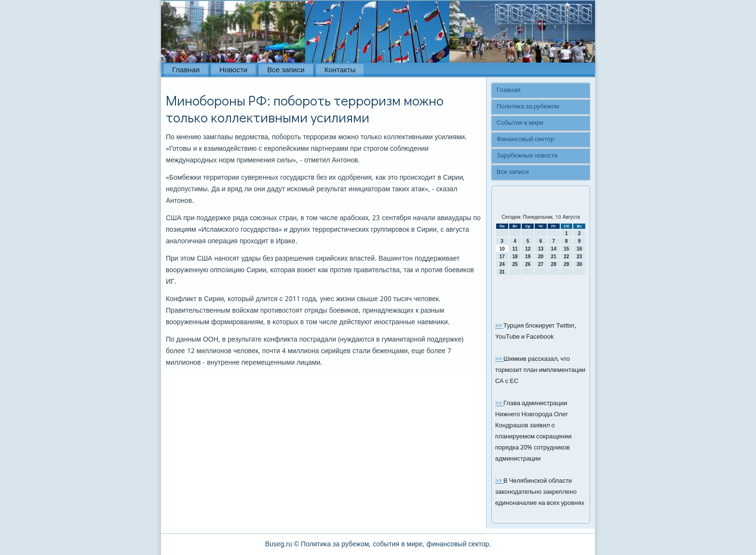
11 (515, 249)
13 (541, 249)
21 (554, 257)
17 (502, 257)
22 (566, 257)
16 (579, 249)
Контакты (340, 70)
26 (528, 264)
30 (579, 264)
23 (579, 257)
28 (554, 264)
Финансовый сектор (525, 139)
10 (502, 249)
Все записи (286, 70)
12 (528, 249)
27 (541, 264)
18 (515, 257)
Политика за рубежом (528, 107)
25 (515, 264)
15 (566, 249)
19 (528, 257)
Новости (233, 70)
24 (502, 264)
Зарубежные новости (527, 156)
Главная (186, 70)
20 (541, 257)
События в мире (520, 123)
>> (499, 326)
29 (566, 264)
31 (502, 272)
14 (554, 249)
